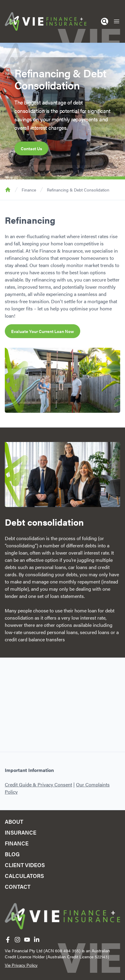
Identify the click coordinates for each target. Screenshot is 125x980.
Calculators (24, 876)
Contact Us (31, 148)
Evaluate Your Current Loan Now (43, 331)
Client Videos (25, 865)
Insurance (21, 832)
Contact (18, 887)
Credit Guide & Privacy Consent (38, 784)
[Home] (46, 21)
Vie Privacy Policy (21, 965)
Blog (12, 854)
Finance (29, 190)
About (14, 821)
